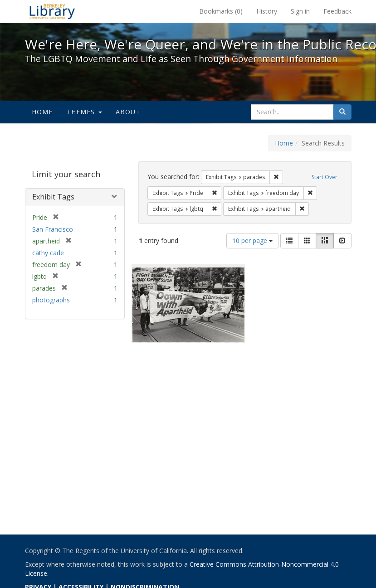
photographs (51, 300)
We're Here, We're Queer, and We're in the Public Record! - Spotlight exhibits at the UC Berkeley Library (52, 11)
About (128, 112)
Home (42, 112)
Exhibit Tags (53, 197)
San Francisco (53, 229)
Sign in (300, 11)
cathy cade (48, 253)
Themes (84, 112)
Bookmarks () (221, 11)
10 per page (252, 241)
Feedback (337, 11)
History (267, 11)
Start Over (325, 177)
